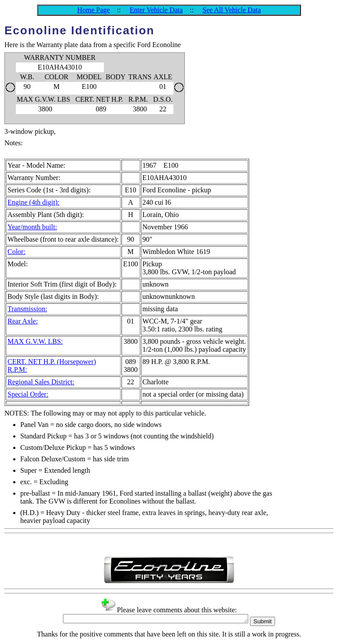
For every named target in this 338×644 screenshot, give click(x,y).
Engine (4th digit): (33, 202)
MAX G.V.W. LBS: (35, 341)
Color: (17, 252)
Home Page (93, 10)
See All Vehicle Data (232, 10)
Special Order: (28, 394)
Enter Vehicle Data (156, 10)
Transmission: (27, 309)
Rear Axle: (23, 321)
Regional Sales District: (41, 382)
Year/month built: (32, 227)
